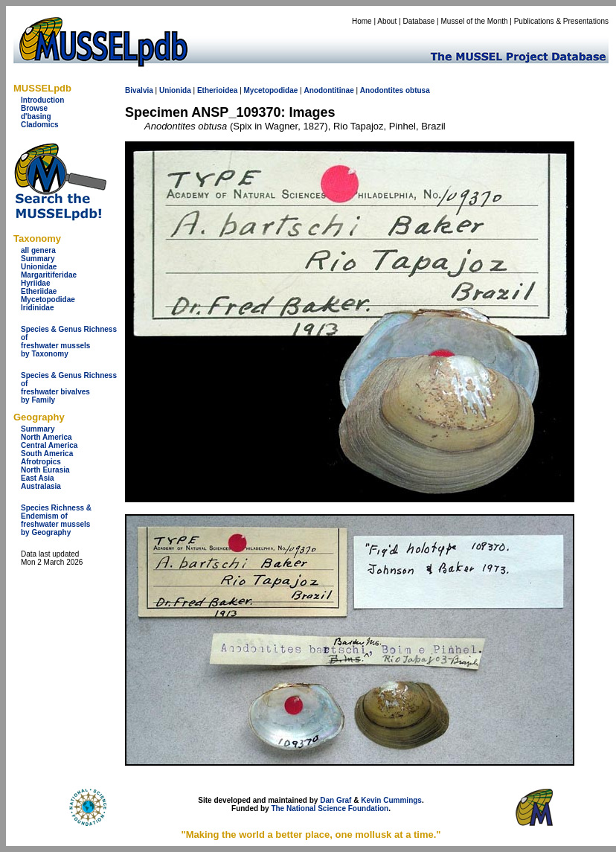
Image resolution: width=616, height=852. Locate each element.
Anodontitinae (328, 90)
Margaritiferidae (49, 275)
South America (47, 454)
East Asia (38, 478)
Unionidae (39, 267)
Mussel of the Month (475, 21)
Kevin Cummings (391, 800)
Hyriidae (35, 283)
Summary (38, 259)
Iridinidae (37, 308)
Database (419, 21)
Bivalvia (139, 90)
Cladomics (40, 125)
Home (362, 21)
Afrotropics (41, 462)
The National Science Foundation (330, 808)
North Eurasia (45, 470)
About (387, 21)
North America (46, 437)
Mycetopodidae (48, 300)
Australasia (41, 486)
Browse (34, 108)
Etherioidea (217, 90)
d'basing (36, 116)
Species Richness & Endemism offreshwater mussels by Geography (56, 520)
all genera (38, 250)
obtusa (418, 90)
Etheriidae (39, 291)
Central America (49, 445)
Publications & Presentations (561, 21)
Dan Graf (336, 800)
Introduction (42, 100)
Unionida (175, 90)
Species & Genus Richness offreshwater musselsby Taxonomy (69, 342)
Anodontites (382, 90)
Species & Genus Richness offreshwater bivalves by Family (69, 388)
